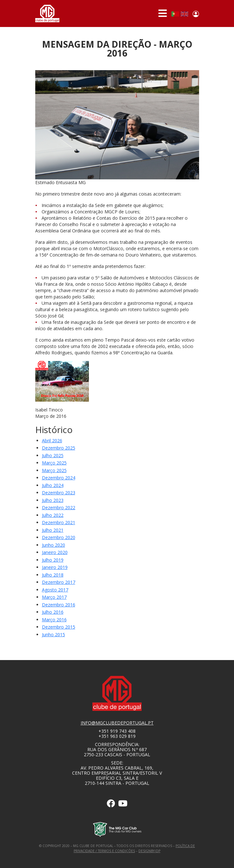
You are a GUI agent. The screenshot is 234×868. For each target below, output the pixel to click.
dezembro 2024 (59, 478)
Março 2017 (54, 597)
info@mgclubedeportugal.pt (117, 723)
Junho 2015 (53, 634)
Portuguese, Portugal (175, 14)
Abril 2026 (52, 441)
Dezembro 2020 (59, 537)
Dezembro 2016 (59, 605)
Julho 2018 (53, 575)
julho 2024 (53, 485)
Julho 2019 (53, 560)
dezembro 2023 (59, 493)
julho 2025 (53, 455)
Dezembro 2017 (59, 582)
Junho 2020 (53, 545)
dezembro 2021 (59, 522)
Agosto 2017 (55, 590)
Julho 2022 (53, 515)
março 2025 (54, 463)
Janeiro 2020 (55, 552)
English (184, 14)
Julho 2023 (53, 500)
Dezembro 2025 (59, 448)
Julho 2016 (53, 612)
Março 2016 (54, 620)
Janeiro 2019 (55, 567)
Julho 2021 (53, 530)
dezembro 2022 (59, 507)
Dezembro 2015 (59, 627)
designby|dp (149, 851)
